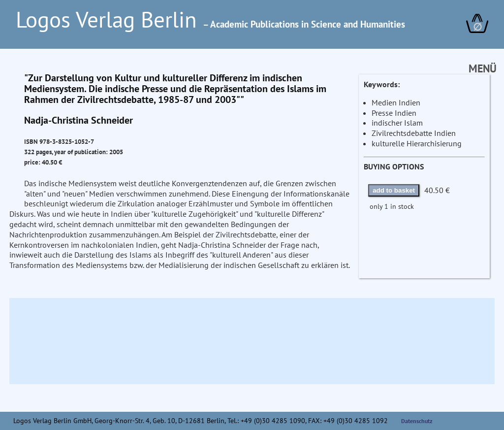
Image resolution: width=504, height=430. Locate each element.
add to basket (394, 190)
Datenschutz (417, 421)
